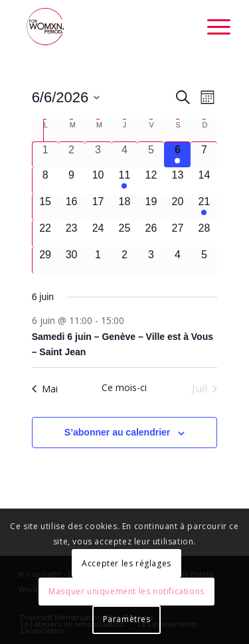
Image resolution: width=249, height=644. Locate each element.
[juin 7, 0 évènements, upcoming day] (204, 155)
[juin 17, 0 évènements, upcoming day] (98, 207)
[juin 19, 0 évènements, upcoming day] (151, 207)
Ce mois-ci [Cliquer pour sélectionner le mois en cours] (124, 387)
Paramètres (127, 619)
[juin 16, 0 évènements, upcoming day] (72, 207)
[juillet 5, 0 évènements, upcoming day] (204, 260)
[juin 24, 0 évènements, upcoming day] (98, 234)
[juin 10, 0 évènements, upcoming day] (98, 181)
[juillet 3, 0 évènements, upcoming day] (151, 260)
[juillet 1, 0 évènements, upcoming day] (98, 260)
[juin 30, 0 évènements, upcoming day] (72, 260)
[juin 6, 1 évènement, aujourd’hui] (177, 155)
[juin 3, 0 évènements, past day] (98, 155)
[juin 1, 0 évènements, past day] (45, 155)
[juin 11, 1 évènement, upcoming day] (125, 181)
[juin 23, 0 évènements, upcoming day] (72, 234)
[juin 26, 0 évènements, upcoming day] (151, 234)
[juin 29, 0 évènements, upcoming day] (45, 260)
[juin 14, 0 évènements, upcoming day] (204, 181)
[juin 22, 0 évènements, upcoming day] (45, 234)
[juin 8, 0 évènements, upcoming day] (45, 181)
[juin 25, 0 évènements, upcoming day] (125, 234)
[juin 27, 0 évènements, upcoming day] (177, 234)
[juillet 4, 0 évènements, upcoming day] (177, 260)
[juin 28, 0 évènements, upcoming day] (204, 234)
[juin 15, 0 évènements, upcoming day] (45, 207)
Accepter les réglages (126, 563)
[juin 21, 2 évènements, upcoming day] (204, 207)
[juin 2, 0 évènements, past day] (72, 155)
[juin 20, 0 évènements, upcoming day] (177, 207)
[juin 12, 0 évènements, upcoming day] (151, 181)
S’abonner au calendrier (118, 432)
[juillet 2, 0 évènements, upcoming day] (125, 260)
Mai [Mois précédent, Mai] (45, 389)
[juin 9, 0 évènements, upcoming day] (72, 181)
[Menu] (212, 27)
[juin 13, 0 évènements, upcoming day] (177, 181)
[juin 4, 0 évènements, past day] (125, 155)
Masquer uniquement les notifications (126, 591)
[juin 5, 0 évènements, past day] (151, 155)
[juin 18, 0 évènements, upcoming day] (125, 207)
